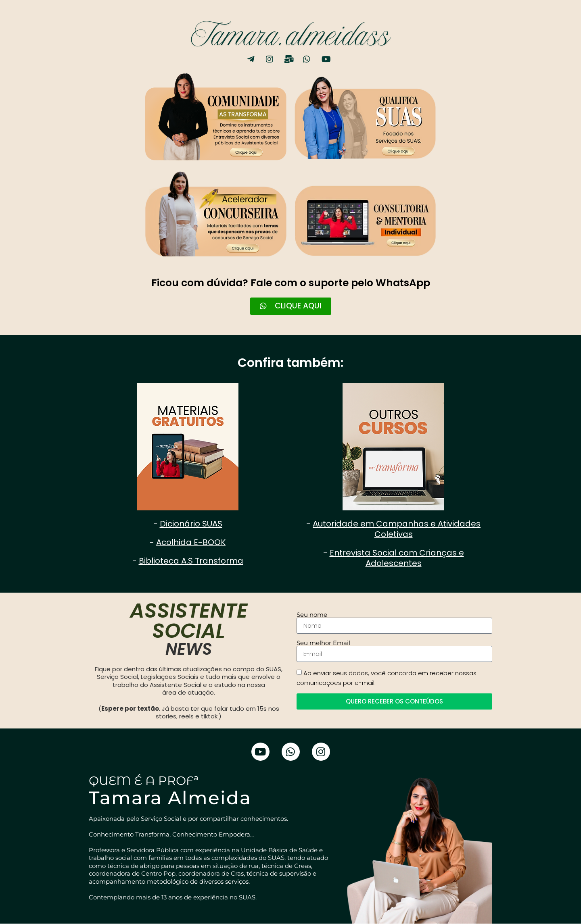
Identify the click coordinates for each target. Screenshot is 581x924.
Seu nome (312, 615)
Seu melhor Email (323, 643)
